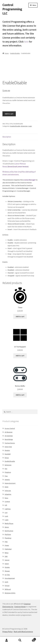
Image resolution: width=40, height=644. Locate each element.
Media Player (9, 523)
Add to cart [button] (20, 316)
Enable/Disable (15, 53)
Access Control (10, 428)
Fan (6, 469)
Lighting (8, 509)
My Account (7, 640)
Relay (7, 553)
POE (6, 542)
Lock (6, 516)
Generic (7, 480)
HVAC (7, 487)
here (26, 42)
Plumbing (8, 538)
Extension (24, 126)
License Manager (29, 180)
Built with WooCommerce (23, 632)
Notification (9, 531)
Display (7, 450)
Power (7, 545)
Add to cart (9, 114)
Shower (7, 571)
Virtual (7, 586)
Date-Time (8, 447)
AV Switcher (9, 436)
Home (7, 53)
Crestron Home (20, 607)
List (6, 513)
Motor (7, 527)
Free (6, 476)
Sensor (7, 560)
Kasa (6, 498)
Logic (30, 126)
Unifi (6, 582)
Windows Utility (10, 593)
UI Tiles (7, 575)
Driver (7, 458)
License (7, 502)
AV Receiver (9, 432)
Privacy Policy (7, 632)
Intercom (8, 491)
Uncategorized (10, 578)
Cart (31, 639)
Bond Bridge (9, 439)
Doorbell (8, 454)
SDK (6, 556)
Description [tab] (7, 137)
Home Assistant (10, 483)
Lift (6, 505)
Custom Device (10, 443)
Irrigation (8, 494)
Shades (7, 567)
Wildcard (8, 589)
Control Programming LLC (12, 9)
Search (20, 640)
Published (8, 549)
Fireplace (8, 472)
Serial (7, 564)
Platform (8, 534)
